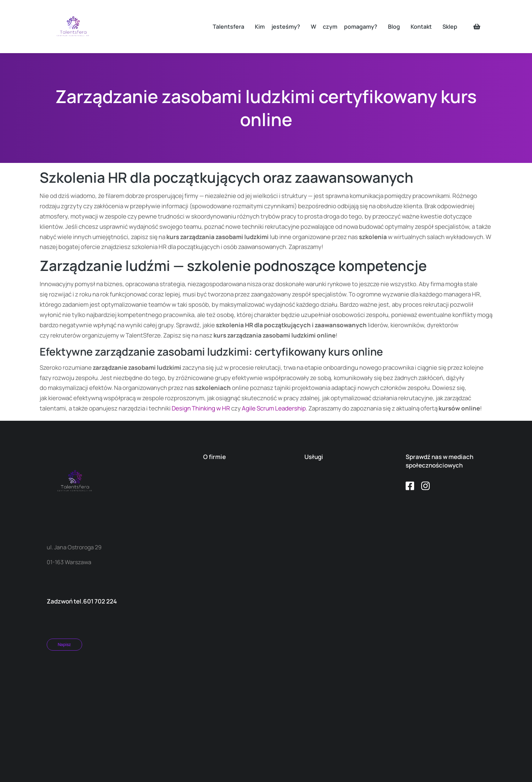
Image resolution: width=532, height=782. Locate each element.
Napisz (64, 644)
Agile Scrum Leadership (274, 408)
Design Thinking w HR (201, 408)
